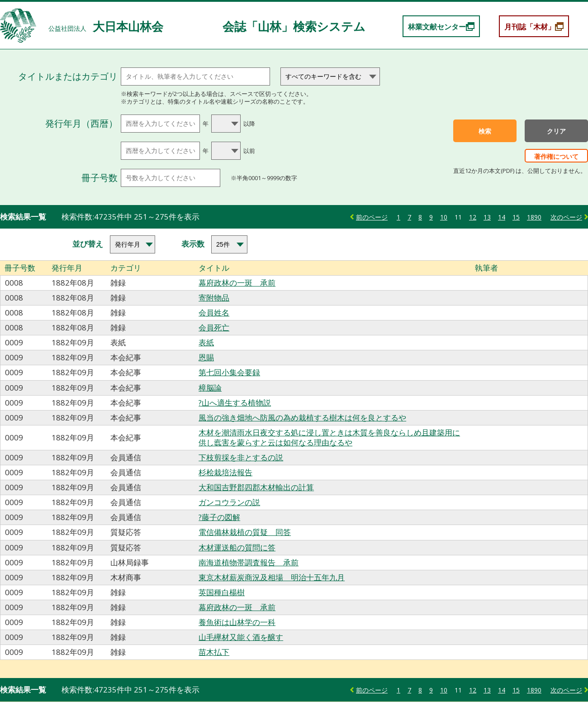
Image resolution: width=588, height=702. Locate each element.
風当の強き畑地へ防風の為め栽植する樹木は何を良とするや (302, 418)
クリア (556, 131)
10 (444, 217)
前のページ (372, 217)
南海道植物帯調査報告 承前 (249, 562)
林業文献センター (437, 27)
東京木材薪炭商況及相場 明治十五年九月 (272, 577)
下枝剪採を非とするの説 (241, 457)
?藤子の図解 (219, 517)
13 (487, 217)
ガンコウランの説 (229, 502)
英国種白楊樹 (222, 592)
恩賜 (206, 357)
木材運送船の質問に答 (237, 547)
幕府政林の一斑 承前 (237, 283)
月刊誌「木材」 (530, 27)
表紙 (206, 342)
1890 (534, 217)
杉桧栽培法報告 (225, 472)
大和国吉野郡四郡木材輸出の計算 (256, 487)
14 (502, 217)
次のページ (566, 217)
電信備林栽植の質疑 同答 (245, 532)
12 (473, 217)
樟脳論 (210, 388)
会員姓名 (214, 313)
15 (516, 217)
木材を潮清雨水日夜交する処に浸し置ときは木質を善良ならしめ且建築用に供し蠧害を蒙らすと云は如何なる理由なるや (329, 437)
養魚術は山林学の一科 (237, 622)
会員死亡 (214, 327)
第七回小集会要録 (229, 372)
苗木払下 (214, 652)
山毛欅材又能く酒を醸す (241, 637)
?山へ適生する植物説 (235, 403)
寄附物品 (214, 298)
